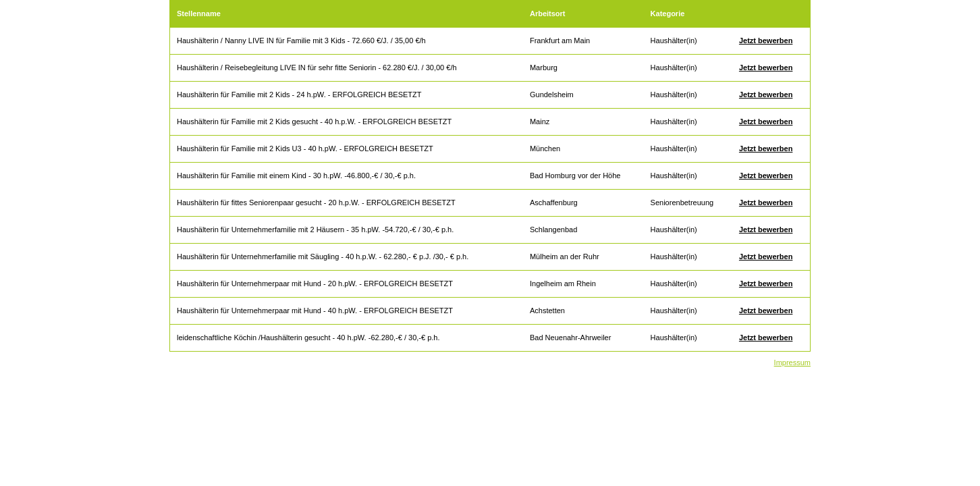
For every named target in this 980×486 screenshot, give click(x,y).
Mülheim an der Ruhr (565, 256)
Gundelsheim (552, 94)
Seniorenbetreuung (682, 202)
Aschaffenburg (554, 202)
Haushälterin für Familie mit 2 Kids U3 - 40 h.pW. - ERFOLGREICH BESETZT (305, 148)
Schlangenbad (553, 230)
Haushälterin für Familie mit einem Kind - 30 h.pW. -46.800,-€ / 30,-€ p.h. (296, 175)
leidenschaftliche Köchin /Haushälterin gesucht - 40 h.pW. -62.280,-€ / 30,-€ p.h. (308, 337)
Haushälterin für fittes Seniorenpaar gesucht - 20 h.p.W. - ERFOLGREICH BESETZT (316, 202)
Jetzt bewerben (766, 40)
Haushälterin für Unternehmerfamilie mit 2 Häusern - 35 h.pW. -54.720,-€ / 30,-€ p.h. (315, 230)
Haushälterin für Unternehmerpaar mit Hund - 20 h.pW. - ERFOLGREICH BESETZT (315, 283)
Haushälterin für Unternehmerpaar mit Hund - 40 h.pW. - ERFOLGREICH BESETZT (315, 310)
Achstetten (547, 310)
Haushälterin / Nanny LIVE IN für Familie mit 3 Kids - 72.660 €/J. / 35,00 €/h (301, 40)
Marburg (544, 67)
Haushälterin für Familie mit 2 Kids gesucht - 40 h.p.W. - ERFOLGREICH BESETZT (314, 122)
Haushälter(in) (674, 40)
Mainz (540, 122)
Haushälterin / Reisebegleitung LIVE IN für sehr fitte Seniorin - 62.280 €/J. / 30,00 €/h (317, 67)
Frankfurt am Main (560, 40)
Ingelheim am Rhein (563, 283)
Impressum (792, 362)
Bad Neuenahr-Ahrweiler (570, 337)
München (545, 148)
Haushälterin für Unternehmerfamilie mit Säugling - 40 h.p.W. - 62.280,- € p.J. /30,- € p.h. (323, 256)
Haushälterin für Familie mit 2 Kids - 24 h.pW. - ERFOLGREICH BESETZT (299, 94)
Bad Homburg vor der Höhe (575, 175)
